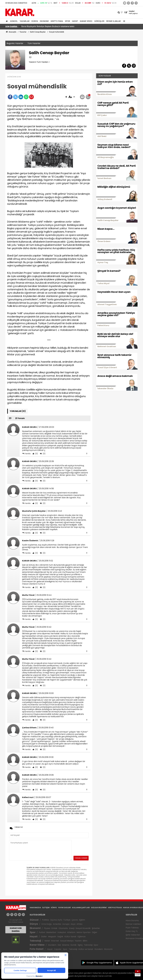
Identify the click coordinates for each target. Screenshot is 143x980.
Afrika (79, 924)
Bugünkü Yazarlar (15, 43)
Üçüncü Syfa (56, 920)
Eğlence (82, 937)
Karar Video (86, 21)
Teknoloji (35, 941)
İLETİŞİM (46, 908)
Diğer (95, 932)
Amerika (57, 924)
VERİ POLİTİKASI (115, 908)
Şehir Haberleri (133, 935)
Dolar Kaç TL (132, 931)
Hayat (75, 21)
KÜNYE (54, 908)
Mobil (47, 941)
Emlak (54, 928)
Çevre (75, 920)
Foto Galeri (37, 949)
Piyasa (47, 928)
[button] (66, 97)
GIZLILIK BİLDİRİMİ (99, 908)
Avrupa (66, 924)
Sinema (66, 945)
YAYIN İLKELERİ (64, 908)
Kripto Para (57, 21)
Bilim (85, 941)
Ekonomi (44, 21)
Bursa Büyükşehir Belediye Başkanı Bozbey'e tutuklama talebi (48, 27)
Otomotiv (63, 928)
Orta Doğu (47, 924)
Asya (73, 924)
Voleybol (62, 932)
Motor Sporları (84, 932)
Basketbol (51, 932)
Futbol (42, 932)
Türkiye (67, 920)
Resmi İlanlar (114, 21)
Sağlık (60, 937)
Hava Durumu (132, 920)
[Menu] (124, 21)
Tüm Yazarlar (34, 43)
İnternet (55, 941)
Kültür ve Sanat (86, 949)
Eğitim (82, 920)
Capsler (58, 949)
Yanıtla (28, 454)
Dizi (59, 945)
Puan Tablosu (132, 928)
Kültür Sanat (70, 937)
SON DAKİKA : (12, 27)
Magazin (52, 937)
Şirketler (96, 928)
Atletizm (71, 932)
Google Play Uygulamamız (99, 963)
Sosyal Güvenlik (83, 928)
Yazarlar (25, 21)
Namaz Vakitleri (133, 924)
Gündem (52, 945)
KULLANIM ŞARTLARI (81, 908)
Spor (67, 21)
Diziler (44, 937)
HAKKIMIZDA (35, 908)
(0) (36, 454)
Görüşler (99, 21)
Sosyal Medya (67, 941)
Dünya (35, 21)
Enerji (72, 928)
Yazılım (78, 941)
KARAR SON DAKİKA (16, 930)
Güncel (14, 21)
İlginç (80, 945)
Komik (73, 945)
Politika (45, 920)
